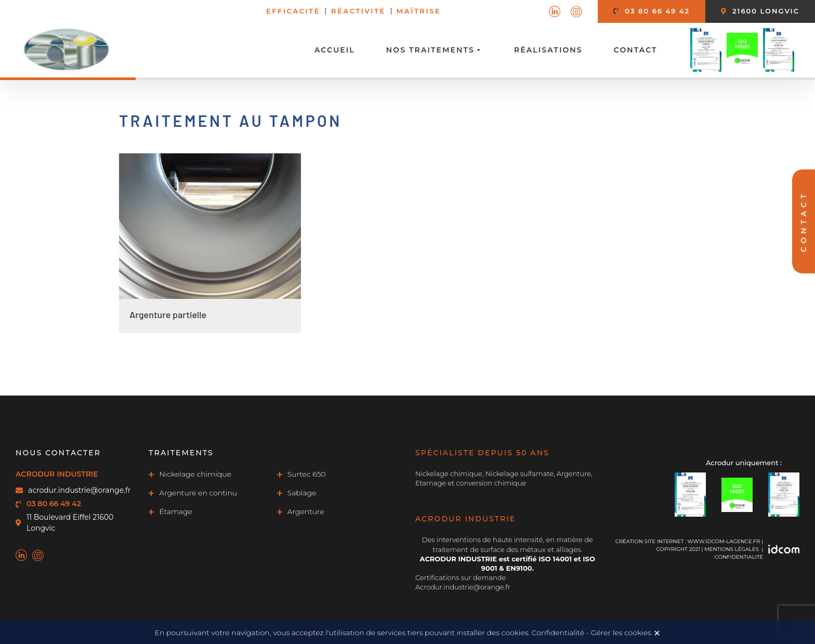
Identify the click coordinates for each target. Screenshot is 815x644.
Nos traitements (435, 50)
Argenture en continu (198, 493)
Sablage (302, 493)
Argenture (306, 511)
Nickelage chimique (195, 474)
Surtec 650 (307, 474)
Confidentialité (739, 557)
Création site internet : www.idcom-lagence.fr (688, 541)
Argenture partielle (168, 314)
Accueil (335, 50)
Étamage (176, 511)
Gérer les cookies (621, 633)
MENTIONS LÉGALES (732, 549)
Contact (636, 50)
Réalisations (548, 50)
